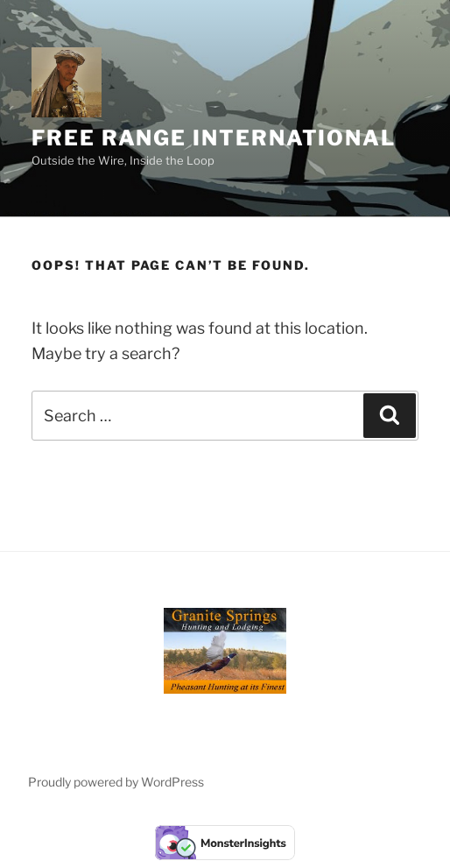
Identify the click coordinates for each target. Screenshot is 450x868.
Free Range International (214, 138)
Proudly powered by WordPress (116, 782)
